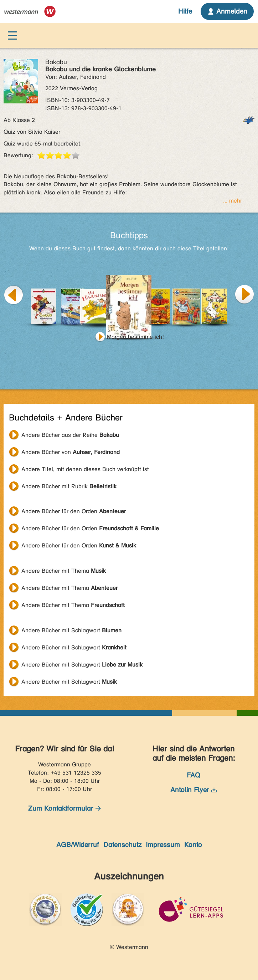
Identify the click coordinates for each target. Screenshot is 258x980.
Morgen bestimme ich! (135, 337)
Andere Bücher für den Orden (74, 511)
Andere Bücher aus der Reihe (70, 435)
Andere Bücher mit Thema (64, 571)
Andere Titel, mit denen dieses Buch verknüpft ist (85, 469)
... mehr (233, 201)
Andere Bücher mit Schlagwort (71, 630)
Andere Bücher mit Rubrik (69, 486)
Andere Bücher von (71, 452)
